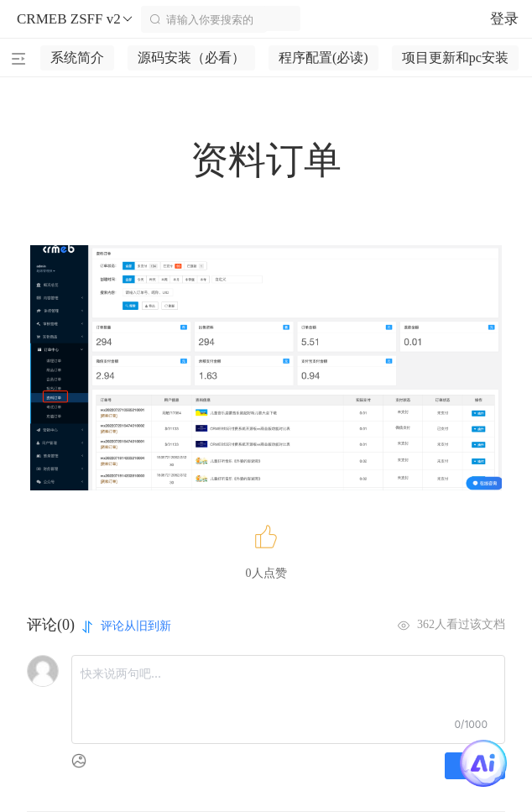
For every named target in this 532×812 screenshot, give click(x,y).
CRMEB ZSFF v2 (76, 19)
